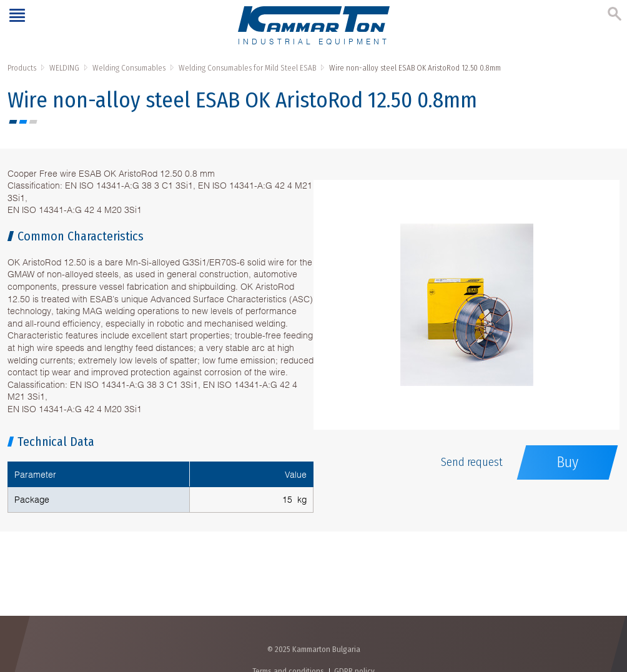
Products (22, 68)
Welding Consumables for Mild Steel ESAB (247, 68)
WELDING (64, 68)
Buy (567, 462)
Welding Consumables (129, 68)
